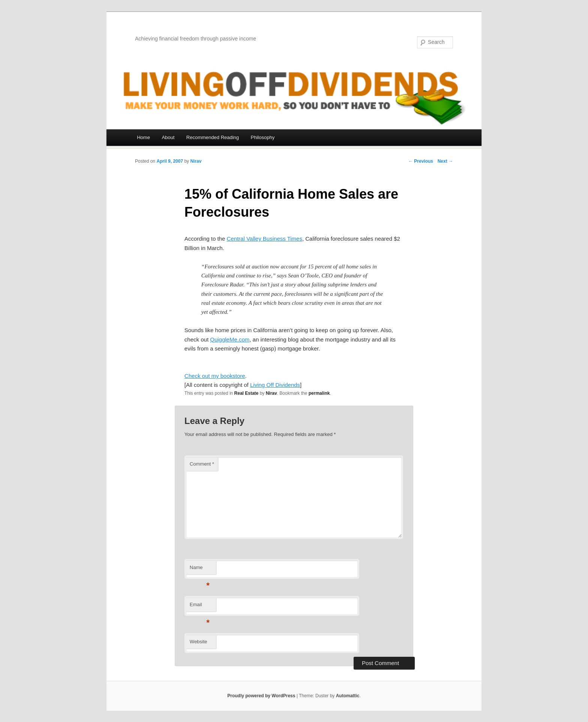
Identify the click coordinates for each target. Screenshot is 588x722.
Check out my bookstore (215, 376)
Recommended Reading (213, 137)
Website (199, 642)
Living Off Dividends (275, 385)
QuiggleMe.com (230, 339)
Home (143, 137)
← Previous (421, 161)
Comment (202, 464)
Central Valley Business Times (264, 239)
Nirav (196, 161)
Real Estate (247, 393)
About (168, 137)
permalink (319, 393)
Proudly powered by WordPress (261, 696)
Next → (445, 161)
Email (200, 607)
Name (200, 570)
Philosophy (263, 137)
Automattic (348, 696)
